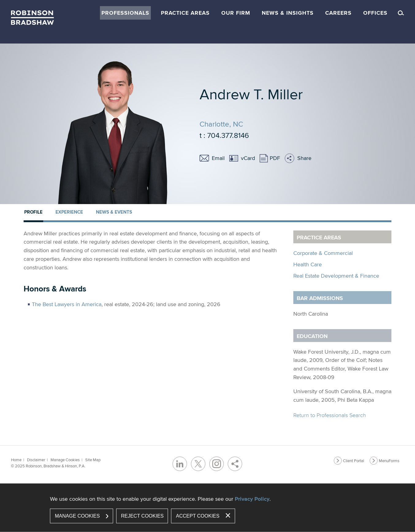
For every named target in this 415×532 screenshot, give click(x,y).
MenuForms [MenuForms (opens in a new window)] (389, 461)
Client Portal (354, 461)
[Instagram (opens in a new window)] (217, 464)
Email (218, 158)
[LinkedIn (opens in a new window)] (180, 464)
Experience (69, 212)
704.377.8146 (228, 135)
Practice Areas (185, 13)
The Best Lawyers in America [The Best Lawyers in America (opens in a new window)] (67, 304)
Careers (338, 13)
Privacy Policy (252, 499)
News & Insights (288, 13)
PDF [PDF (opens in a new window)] (275, 158)
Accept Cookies (198, 516)
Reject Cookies (142, 516)
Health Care (308, 264)
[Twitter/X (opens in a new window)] (198, 464)
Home (16, 460)
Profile (33, 212)
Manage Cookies (65, 460)
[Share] (235, 464)
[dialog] (207, 508)
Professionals (125, 13)
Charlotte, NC (221, 124)
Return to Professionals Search (330, 415)
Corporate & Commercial (323, 253)
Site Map (93, 460)
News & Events (114, 212)
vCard (248, 158)
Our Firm (236, 13)
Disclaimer (36, 460)
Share (304, 158)
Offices (375, 13)
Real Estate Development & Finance (336, 276)
